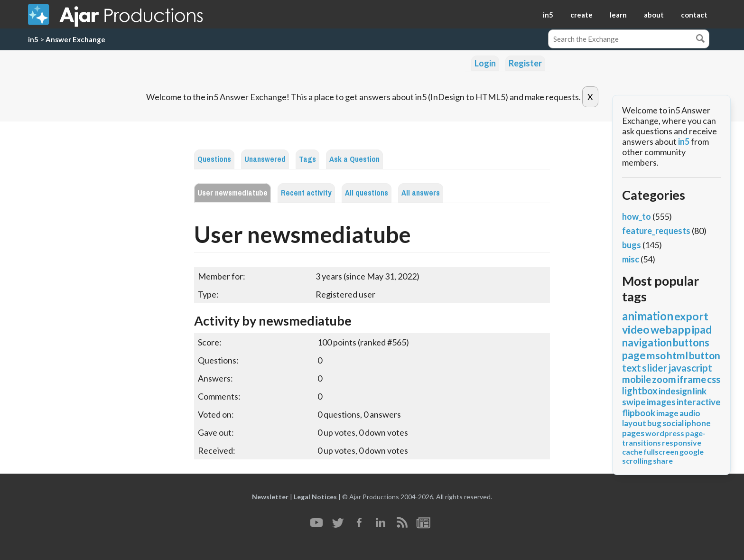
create (581, 15)
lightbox (640, 391)
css (714, 379)
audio (690, 413)
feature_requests (656, 231)
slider (655, 368)
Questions (214, 159)
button (705, 355)
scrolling (637, 461)
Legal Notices (315, 497)
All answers (421, 193)
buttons (691, 342)
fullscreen (661, 452)
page (634, 355)
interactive (699, 402)
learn (618, 15)
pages (633, 433)
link (700, 391)
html (677, 355)
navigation (647, 342)
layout (634, 423)
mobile (637, 379)
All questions (367, 193)
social (673, 423)
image (667, 413)
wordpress (665, 433)
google (692, 452)
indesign (675, 391)
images (661, 402)
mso (656, 355)
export (691, 316)
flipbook (639, 413)
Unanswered (265, 159)
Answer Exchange (75, 39)
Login (485, 63)
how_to (637, 216)
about (654, 15)
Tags (307, 159)
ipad (702, 330)
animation (648, 316)
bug (654, 423)
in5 (548, 15)
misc (631, 259)
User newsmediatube (232, 193)
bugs (632, 245)
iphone (698, 423)
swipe (634, 402)
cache (632, 452)
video (636, 329)
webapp (671, 329)
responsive (682, 443)
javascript (690, 368)
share (663, 461)
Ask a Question (354, 159)
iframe (692, 379)
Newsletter (270, 497)
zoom (664, 379)
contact (694, 15)
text (632, 368)
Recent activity (306, 193)
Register (525, 63)
